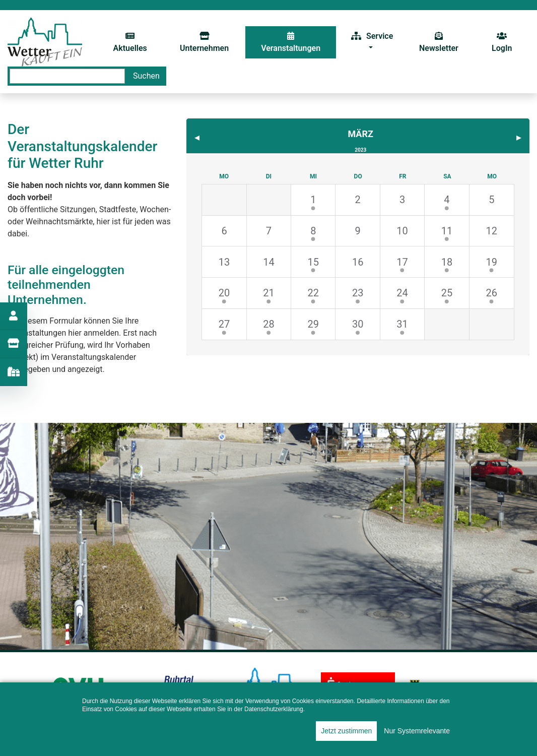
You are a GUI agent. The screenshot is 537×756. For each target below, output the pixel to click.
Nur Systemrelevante (417, 731)
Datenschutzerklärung (274, 709)
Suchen (146, 76)
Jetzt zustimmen (346, 731)
